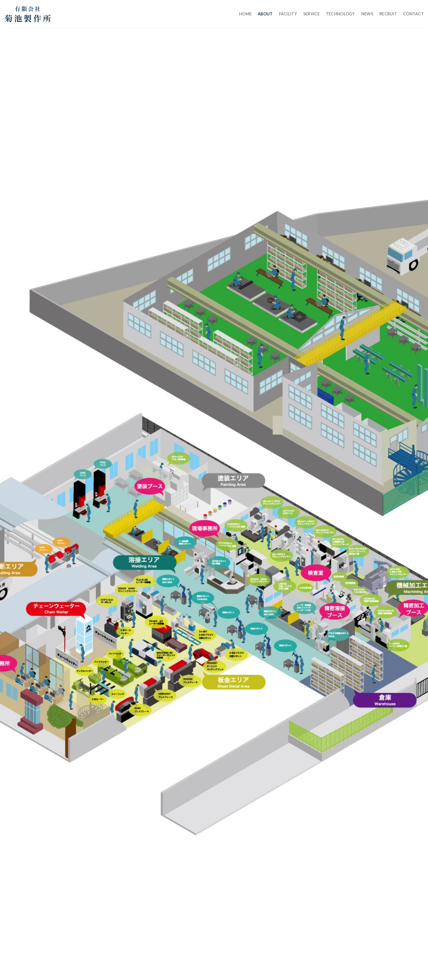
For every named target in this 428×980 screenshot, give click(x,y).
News (367, 14)
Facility (288, 14)
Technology (340, 14)
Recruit (388, 14)
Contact (413, 14)
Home (245, 14)
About (265, 14)
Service (311, 14)
